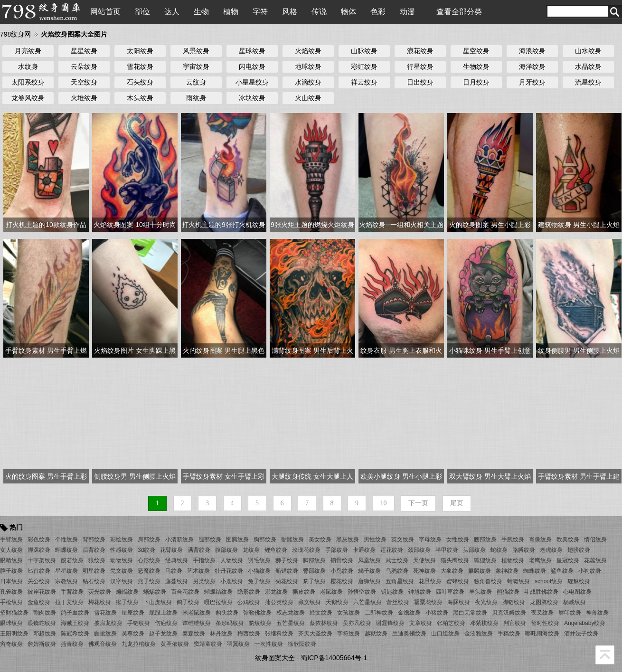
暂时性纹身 (545, 623)
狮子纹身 (287, 560)
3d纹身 (146, 550)
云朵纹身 (84, 66)
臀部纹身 (314, 571)
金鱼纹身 (39, 602)
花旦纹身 (430, 581)
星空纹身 (476, 51)
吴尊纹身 (133, 634)
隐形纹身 (249, 592)
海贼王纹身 (75, 623)
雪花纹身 (140, 66)
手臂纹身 (11, 539)
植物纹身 (513, 560)
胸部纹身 (265, 539)
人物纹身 (232, 560)
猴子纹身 (127, 602)
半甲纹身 (447, 550)
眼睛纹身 (11, 560)
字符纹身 (349, 634)
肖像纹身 (540, 539)
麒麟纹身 (480, 571)
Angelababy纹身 (585, 623)
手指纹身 (204, 560)
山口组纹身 (445, 634)
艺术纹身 (198, 571)
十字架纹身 (42, 560)
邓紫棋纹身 (484, 623)
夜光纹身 (486, 602)
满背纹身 (199, 550)
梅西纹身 (249, 634)
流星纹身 (588, 82)
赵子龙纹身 (163, 634)
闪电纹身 (252, 66)
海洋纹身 (532, 66)
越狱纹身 (376, 634)
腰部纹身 (485, 539)
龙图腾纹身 (544, 602)
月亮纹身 (28, 51)
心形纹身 (149, 560)
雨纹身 (196, 98)
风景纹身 (196, 51)
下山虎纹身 (158, 602)
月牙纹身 (532, 82)
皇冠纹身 (568, 560)
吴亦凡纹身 (357, 623)
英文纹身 (403, 539)
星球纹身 (252, 51)
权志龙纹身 (291, 613)
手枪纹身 (11, 602)
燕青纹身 (72, 644)
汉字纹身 (122, 581)
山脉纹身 (364, 51)
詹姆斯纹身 (42, 644)
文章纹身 (421, 623)
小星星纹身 (252, 82)
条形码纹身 (230, 623)
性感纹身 (122, 550)
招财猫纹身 (14, 613)
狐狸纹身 (485, 560)
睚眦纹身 (105, 634)
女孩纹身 (349, 613)
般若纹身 (72, 560)
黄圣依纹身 (175, 644)
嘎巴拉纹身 (218, 602)
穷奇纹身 (11, 644)
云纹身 (196, 82)
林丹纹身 (221, 634)
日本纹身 (11, 581)
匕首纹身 (39, 571)
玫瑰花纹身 (306, 550)
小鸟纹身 (342, 571)
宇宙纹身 (196, 66)
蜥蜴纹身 (155, 592)
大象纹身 (452, 571)
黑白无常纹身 (470, 613)
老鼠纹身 (331, 592)
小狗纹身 (590, 571)
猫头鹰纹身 (455, 560)
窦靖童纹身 (208, 644)
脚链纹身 (514, 602)
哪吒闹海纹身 (542, 634)
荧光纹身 (100, 592)
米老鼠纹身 (197, 613)
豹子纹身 (314, 581)
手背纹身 (72, 592)
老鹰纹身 (540, 560)
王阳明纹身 (14, 634)
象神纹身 (507, 571)
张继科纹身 (279, 634)
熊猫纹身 (508, 592)
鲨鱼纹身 (562, 571)
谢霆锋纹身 (390, 623)
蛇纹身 (499, 550)
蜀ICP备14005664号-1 (334, 658)
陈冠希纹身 (75, 634)
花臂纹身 (171, 550)
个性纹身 (66, 539)
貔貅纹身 (579, 581)
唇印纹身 (570, 613)
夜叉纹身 (542, 613)
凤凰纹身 (369, 560)
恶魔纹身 (149, 571)
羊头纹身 (481, 592)
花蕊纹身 (595, 560)
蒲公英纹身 (279, 602)
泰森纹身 (194, 634)
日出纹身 (420, 82)
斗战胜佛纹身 (541, 592)
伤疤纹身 (166, 623)
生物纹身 (476, 66)
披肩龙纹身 (108, 623)
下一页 (418, 503)
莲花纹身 (392, 550)
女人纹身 (11, 550)
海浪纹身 (532, 51)
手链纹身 (139, 623)
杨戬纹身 (575, 602)
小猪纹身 (437, 613)
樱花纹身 (342, 581)
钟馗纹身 (420, 592)
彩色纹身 (39, 539)
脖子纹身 (11, 571)
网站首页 (105, 12)
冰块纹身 (252, 98)
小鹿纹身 (232, 581)
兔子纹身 (259, 581)
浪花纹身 (420, 51)
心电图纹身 (577, 592)
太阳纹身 (140, 51)
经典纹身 (177, 560)
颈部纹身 (419, 550)
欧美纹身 (568, 539)
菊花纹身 (287, 581)
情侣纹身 (595, 539)
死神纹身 (424, 571)
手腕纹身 (513, 539)
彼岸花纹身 (42, 592)
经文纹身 (321, 613)
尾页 (457, 503)
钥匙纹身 (392, 592)
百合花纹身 (185, 592)
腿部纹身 (210, 539)
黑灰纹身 (348, 539)
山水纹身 (588, 51)
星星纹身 (84, 51)
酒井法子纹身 (581, 634)
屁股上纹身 (163, 613)
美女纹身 (320, 539)
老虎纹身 (551, 550)
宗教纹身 (66, 581)
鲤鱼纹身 (276, 550)
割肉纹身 (45, 613)
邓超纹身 (45, 634)
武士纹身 (397, 560)
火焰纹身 (308, 51)
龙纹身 (251, 550)
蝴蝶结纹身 (218, 592)
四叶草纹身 (450, 592)
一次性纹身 (269, 644)
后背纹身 (94, 550)
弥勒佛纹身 (257, 613)
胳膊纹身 (524, 550)
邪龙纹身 (276, 592)
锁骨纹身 (342, 560)
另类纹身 (204, 581)
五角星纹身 (400, 581)
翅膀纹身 (579, 550)
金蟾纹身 (409, 613)
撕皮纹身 (304, 592)
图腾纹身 (237, 539)
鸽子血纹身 (75, 613)
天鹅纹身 (337, 602)
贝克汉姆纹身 (509, 613)
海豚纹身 (459, 602)
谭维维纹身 (197, 623)
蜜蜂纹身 (458, 581)
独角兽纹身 (488, 581)
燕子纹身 (149, 581)
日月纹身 (476, 82)
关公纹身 (39, 581)
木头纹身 (140, 98)
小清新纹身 (179, 539)
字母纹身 (430, 539)
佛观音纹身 (103, 644)
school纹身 (549, 581)
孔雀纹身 (11, 592)
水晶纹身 (588, 66)
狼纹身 (97, 560)
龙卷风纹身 (28, 98)
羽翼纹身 (238, 644)
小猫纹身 (259, 571)
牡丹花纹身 (229, 571)
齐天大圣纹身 (315, 634)
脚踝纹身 (39, 550)
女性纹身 (458, 539)
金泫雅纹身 (479, 634)
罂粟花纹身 (428, 602)
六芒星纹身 (368, 602)
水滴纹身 (308, 82)
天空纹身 (84, 82)
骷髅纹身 (292, 539)
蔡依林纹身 (324, 623)
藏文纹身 (310, 602)
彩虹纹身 (364, 66)
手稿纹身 (509, 634)
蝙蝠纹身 (127, 592)
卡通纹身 (364, 550)
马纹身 (174, 571)
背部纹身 (94, 539)
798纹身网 (15, 34)
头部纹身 (474, 550)
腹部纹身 (226, 550)
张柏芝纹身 (451, 623)
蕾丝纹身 (398, 602)
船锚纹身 (287, 571)
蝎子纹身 (369, 571)
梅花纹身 (100, 602)
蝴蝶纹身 (66, 550)
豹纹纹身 (260, 623)
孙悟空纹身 (362, 592)
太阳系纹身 (28, 82)
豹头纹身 (227, 613)
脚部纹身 (314, 560)
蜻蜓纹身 (518, 581)
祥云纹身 (364, 82)
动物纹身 (122, 560)
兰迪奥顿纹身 (409, 634)
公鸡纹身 (249, 602)
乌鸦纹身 (397, 571)
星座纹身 (133, 613)
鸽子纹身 (188, 602)
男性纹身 (375, 539)
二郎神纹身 (379, 613)
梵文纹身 (122, 571)
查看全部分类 (459, 12)
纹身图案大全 (275, 658)
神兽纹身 (597, 613)
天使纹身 (424, 560)
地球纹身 (308, 66)
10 (384, 503)
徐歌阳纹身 (302, 644)
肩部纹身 (149, 539)
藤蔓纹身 (177, 581)
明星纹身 (94, 571)
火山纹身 (308, 98)
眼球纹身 (11, 623)
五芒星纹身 (291, 623)
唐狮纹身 (369, 581)
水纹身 (28, 66)
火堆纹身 (84, 98)
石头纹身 (140, 82)
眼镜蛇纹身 (42, 623)
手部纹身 (337, 550)
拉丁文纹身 (69, 602)
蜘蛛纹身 (535, 571)
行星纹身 (420, 66)
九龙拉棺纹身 (139, 644)
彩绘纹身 (122, 539)
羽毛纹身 (259, 560)
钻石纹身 (94, 581)
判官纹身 (515, 623)
